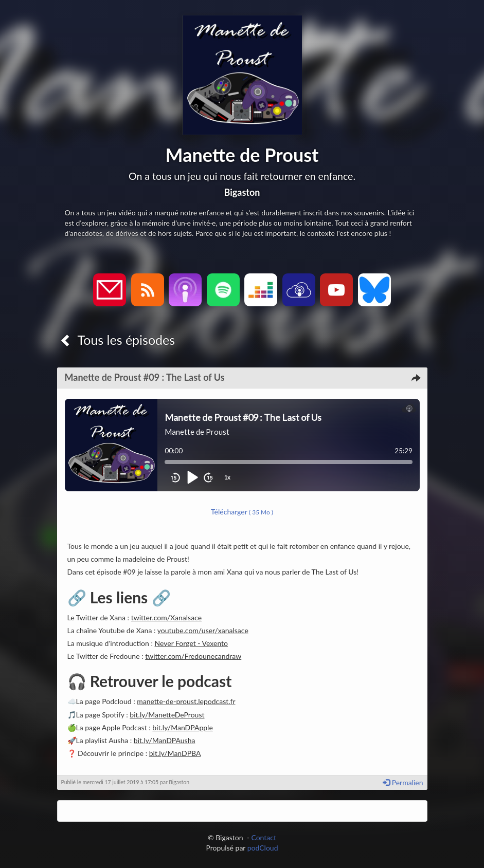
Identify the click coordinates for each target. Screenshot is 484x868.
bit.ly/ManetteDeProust (167, 715)
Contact (264, 837)
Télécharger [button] (242, 512)
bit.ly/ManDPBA (175, 753)
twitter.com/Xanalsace (166, 617)
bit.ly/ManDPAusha (165, 740)
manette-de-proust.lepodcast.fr (186, 701)
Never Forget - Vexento (192, 643)
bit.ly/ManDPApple (182, 727)
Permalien (403, 782)
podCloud (263, 848)
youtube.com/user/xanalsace (203, 630)
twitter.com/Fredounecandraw (193, 656)
